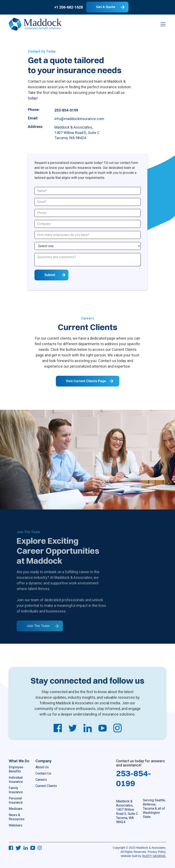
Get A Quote (106, 7)
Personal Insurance (16, 800)
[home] (35, 24)
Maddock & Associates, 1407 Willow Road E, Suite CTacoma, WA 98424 (127, 812)
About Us (42, 767)
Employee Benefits (16, 769)
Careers (41, 780)
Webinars (16, 825)
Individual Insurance (16, 780)
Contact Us (43, 773)
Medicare (16, 809)
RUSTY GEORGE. (154, 856)
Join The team (38, 631)
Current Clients (46, 786)
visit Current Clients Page (86, 382)
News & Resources (17, 817)
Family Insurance (16, 790)
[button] (162, 24)
